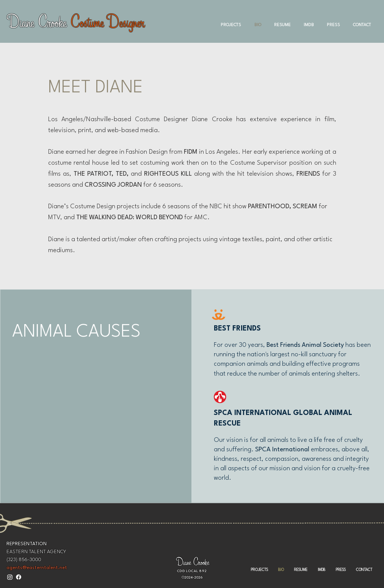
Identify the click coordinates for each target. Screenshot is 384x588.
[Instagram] (10, 577)
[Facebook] (19, 577)
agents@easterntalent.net (37, 568)
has (350, 345)
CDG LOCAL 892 (192, 571)
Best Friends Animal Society (306, 345)
